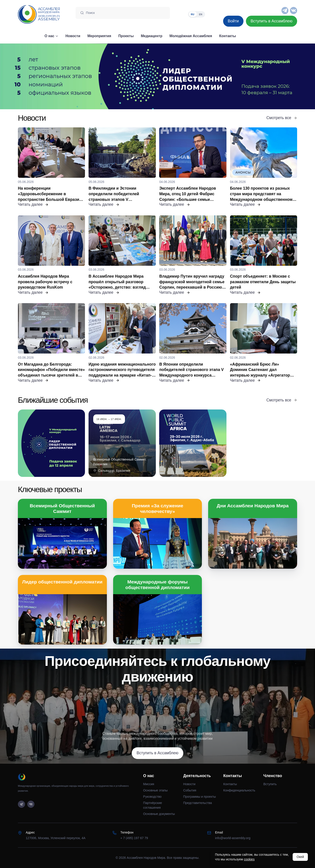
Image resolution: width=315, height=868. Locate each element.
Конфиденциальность (239, 790)
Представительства (198, 803)
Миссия (149, 784)
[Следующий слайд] (276, 76)
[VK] (294, 11)
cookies (249, 859)
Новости (189, 784)
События (190, 790)
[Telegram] (285, 11)
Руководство (152, 797)
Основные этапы (155, 790)
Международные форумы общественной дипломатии (157, 585)
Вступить (270, 784)
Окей (300, 857)
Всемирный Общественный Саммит (62, 508)
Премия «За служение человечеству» (158, 508)
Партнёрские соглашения (152, 805)
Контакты (230, 784)
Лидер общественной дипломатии (62, 582)
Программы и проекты (200, 797)
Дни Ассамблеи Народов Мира (253, 506)
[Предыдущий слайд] (39, 76)
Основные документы (159, 814)
